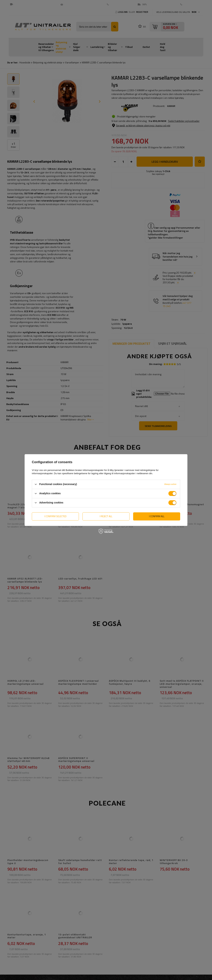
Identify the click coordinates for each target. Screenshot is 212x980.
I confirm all (157, 516)
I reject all (106, 516)
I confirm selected (55, 516)
